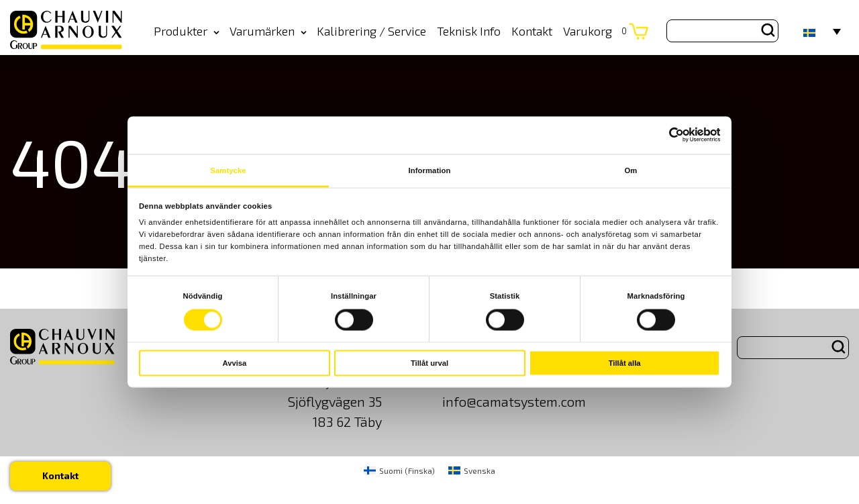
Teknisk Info (469, 31)
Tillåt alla (625, 363)
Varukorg (595, 31)
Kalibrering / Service (371, 31)
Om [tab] (631, 170)
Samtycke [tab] (228, 170)
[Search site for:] (722, 31)
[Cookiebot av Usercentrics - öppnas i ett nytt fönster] (661, 135)
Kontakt (532, 31)
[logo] (66, 31)
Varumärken (268, 31)
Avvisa (234, 363)
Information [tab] (430, 170)
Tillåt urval (429, 363)
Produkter (187, 31)
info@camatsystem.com (514, 401)
